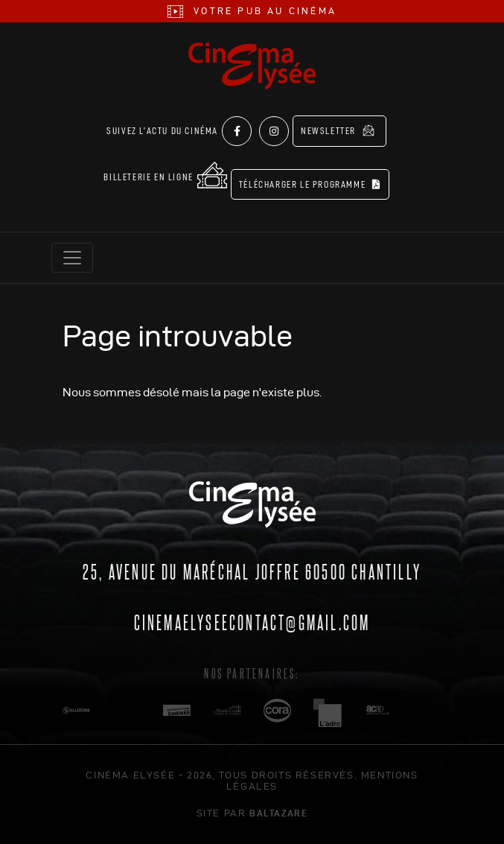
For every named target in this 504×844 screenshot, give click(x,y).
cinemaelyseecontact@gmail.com (252, 621)
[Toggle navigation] (72, 258)
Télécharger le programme (310, 184)
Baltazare (278, 813)
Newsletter (338, 130)
